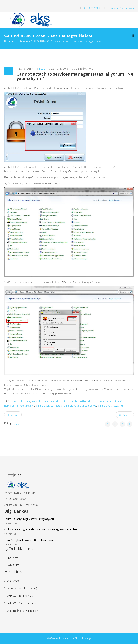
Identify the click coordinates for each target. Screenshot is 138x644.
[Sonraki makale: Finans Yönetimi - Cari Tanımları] (125, 415)
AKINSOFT (13, 565)
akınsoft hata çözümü (110, 406)
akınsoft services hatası (49, 406)
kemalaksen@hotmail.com (120, 8)
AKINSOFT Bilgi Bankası (20, 596)
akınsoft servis (88, 406)
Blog (42, 69)
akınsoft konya (22, 401)
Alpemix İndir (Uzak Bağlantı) (23, 611)
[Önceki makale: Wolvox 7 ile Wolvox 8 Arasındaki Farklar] (13, 415)
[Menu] (133, 36)
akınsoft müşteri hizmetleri (71, 401)
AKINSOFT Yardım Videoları (22, 603)
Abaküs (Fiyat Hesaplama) (22, 588)
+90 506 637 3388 (91, 8)
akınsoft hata (71, 406)
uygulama (12, 558)
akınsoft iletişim (25, 406)
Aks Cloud (13, 581)
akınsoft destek (97, 401)
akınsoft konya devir (43, 401)
